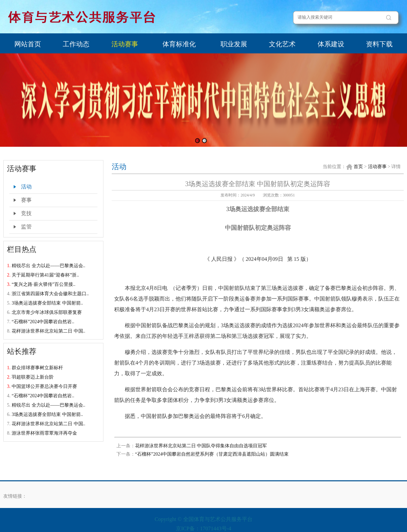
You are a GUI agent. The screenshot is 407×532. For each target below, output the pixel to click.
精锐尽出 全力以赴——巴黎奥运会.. (49, 266)
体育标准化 (179, 44)
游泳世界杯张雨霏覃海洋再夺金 (44, 433)
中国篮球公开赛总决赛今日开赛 (44, 386)
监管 (26, 227)
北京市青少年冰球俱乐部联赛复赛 (47, 312)
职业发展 (234, 44)
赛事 (26, 200)
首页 (358, 167)
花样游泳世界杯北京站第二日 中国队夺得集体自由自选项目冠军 (201, 446)
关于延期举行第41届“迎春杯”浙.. (45, 275)
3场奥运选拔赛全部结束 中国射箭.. (47, 303)
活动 (26, 187)
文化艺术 (282, 44)
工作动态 (76, 44)
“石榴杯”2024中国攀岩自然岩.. (43, 322)
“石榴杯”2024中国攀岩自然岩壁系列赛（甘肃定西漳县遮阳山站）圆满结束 (212, 454)
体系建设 (331, 44)
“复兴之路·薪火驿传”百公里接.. (44, 284)
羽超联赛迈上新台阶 (33, 377)
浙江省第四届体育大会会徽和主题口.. (50, 294)
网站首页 (28, 44)
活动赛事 (125, 44)
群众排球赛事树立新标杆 (37, 368)
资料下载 (379, 44)
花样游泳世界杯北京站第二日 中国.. (49, 331)
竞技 (26, 213)
